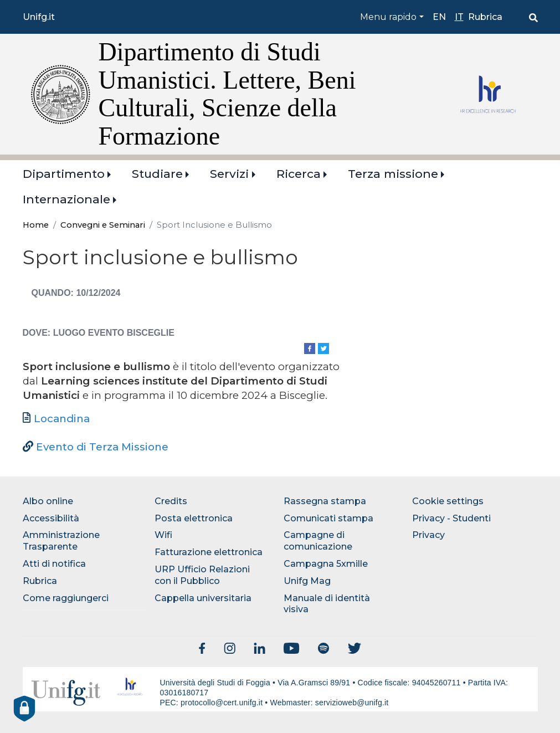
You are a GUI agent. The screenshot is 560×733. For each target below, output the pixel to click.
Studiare (157, 174)
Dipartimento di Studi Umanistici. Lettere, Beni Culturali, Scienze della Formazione (227, 94)
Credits (171, 501)
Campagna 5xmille (326, 564)
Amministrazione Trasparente (61, 541)
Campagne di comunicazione (318, 541)
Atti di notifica (54, 564)
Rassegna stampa (325, 501)
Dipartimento (64, 174)
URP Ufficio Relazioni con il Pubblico (202, 575)
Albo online (48, 501)
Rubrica (485, 17)
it (459, 17)
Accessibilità (51, 518)
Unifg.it (39, 17)
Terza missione (393, 174)
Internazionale (66, 199)
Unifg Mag (307, 581)
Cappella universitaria (203, 598)
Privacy (428, 535)
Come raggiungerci (66, 598)
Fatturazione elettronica (209, 552)
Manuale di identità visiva (327, 604)
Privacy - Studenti (451, 518)
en (439, 17)
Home (36, 225)
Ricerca (299, 174)
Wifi (163, 535)
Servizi (229, 174)
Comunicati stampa (328, 518)
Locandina (62, 419)
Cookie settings (448, 501)
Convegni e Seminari (103, 225)
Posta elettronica (194, 518)
